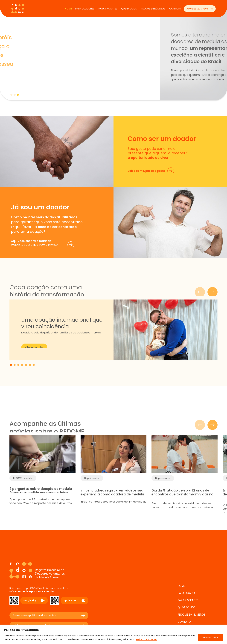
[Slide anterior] (200, 425)
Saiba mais (22, 78)
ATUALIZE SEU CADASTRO (200, 9)
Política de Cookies (146, 639)
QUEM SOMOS (129, 9)
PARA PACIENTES (108, 9)
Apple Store (74, 600)
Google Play (34, 600)
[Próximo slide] (212, 425)
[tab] (11, 95)
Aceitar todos (211, 638)
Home (68, 9)
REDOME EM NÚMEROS (153, 9)
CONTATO (175, 9)
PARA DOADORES (85, 9)
